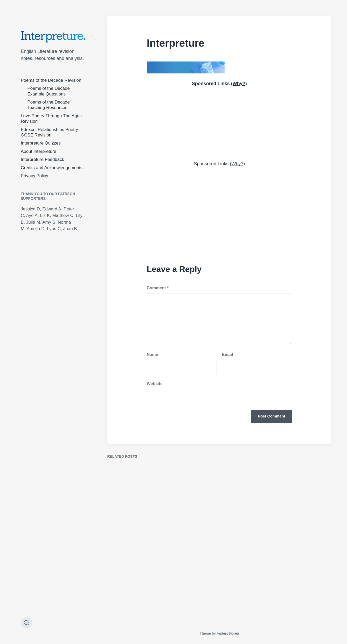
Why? (239, 84)
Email (228, 355)
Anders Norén (228, 633)
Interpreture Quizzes (41, 143)
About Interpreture (39, 151)
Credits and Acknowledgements (52, 168)
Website (155, 384)
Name (152, 355)
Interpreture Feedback (42, 159)
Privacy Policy (34, 176)
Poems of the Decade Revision (51, 80)
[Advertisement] (219, 123)
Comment (158, 288)
